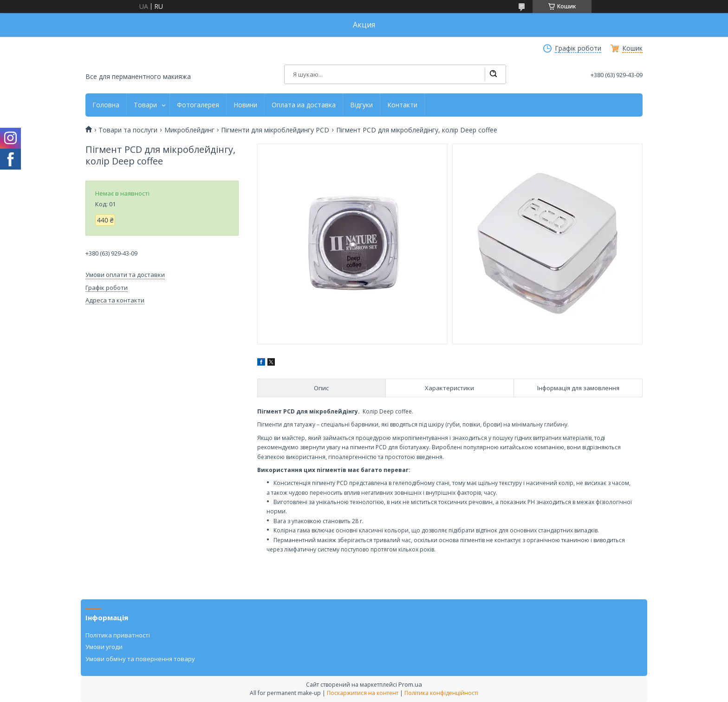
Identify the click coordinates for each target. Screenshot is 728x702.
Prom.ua (410, 684)
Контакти (402, 105)
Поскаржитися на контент (363, 693)
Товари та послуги (128, 130)
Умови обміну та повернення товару (140, 659)
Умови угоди (104, 647)
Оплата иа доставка (304, 105)
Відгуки (361, 105)
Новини (245, 105)
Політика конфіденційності (441, 693)
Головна (106, 105)
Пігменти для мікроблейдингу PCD (275, 130)
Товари (145, 105)
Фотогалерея (198, 105)
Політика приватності (118, 635)
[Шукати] (493, 74)
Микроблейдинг (189, 130)
